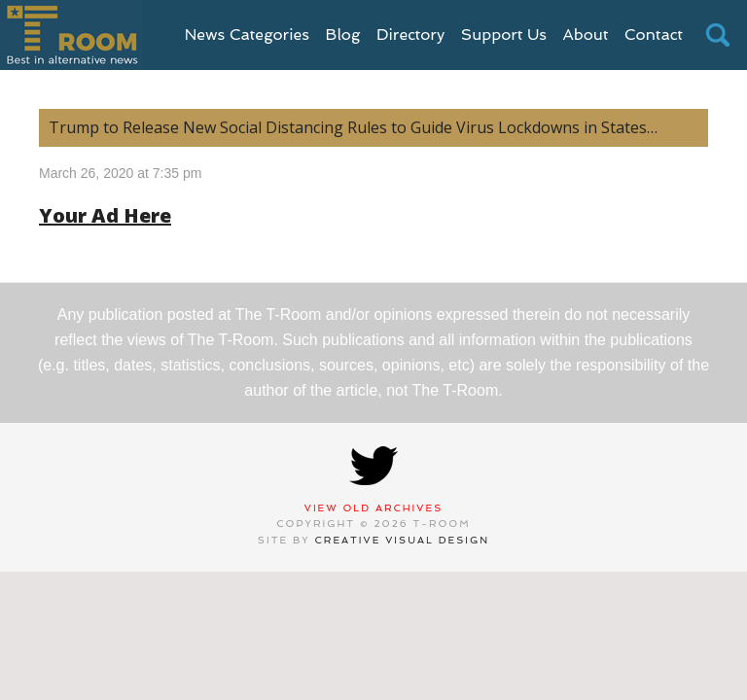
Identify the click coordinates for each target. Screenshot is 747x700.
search (718, 35)
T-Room (71, 35)
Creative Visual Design (403, 540)
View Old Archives (374, 508)
